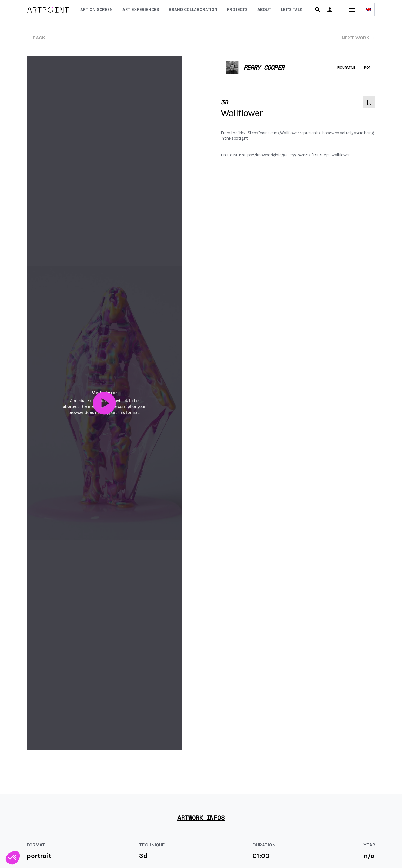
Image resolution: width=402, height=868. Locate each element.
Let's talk (292, 10)
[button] (330, 10)
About (264, 10)
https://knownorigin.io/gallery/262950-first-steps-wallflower (295, 155)
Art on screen (97, 10)
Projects (237, 10)
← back (36, 38)
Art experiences (141, 10)
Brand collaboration (193, 10)
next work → (358, 38)
